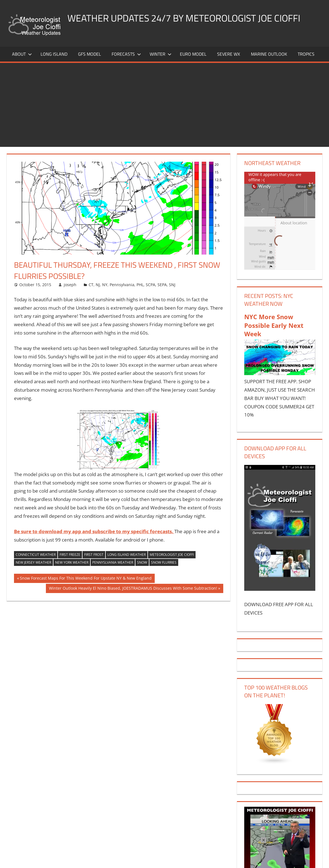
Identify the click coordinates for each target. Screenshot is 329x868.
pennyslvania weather (113, 565)
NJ (98, 287)
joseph (70, 287)
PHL (140, 287)
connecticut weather (36, 557)
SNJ (172, 287)
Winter (161, 57)
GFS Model (90, 57)
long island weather (127, 557)
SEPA (162, 287)
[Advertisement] (164, 107)
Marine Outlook (269, 57)
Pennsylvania (122, 287)
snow (142, 565)
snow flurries (164, 565)
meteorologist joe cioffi (172, 557)
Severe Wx (229, 57)
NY (105, 287)
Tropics (306, 57)
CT (91, 287)
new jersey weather (33, 565)
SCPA (151, 287)
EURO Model (193, 57)
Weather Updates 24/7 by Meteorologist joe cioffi (191, 18)
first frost (94, 557)
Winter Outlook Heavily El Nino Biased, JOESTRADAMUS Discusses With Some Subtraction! (133, 591)
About (22, 57)
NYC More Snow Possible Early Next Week (274, 328)
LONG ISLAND (54, 57)
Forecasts (126, 57)
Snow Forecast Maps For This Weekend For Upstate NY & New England (86, 581)
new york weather (72, 565)
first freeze (70, 557)
